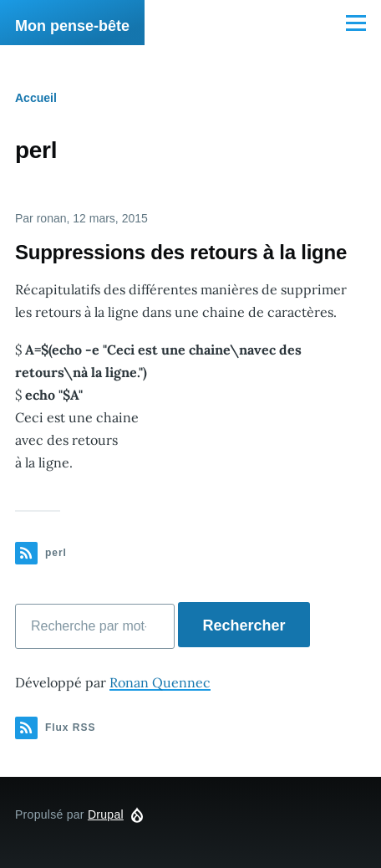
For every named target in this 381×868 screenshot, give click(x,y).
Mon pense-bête (72, 26)
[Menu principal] (356, 23)
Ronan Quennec (160, 682)
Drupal (106, 814)
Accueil (36, 98)
